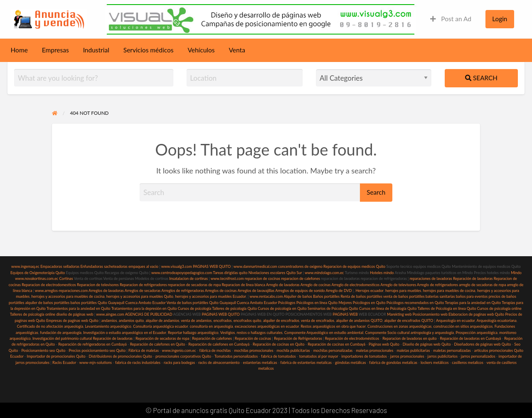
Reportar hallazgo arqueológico (193, 333)
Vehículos (201, 50)
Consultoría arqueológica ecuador (160, 326)
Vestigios (228, 333)
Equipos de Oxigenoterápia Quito (38, 273)
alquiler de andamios (162, 320)
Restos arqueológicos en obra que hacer (333, 326)
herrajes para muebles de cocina (449, 291)
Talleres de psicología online (33, 314)
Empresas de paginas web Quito (72, 320)
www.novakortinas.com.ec (37, 278)
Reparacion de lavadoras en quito (409, 338)
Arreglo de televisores (398, 285)
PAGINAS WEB (345, 314)
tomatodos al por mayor (319, 356)
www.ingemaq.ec (26, 266)
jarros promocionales (407, 356)
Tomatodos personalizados (236, 356)
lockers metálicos (435, 362)
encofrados (223, 320)
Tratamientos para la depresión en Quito (144, 308)
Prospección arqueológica (477, 333)
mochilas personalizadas (333, 350)
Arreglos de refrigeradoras (183, 291)
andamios (109, 320)
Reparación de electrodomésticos (352, 338)
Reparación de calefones (212, 338)
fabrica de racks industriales (138, 362)
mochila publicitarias (293, 350)
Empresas (55, 50)
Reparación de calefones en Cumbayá (219, 344)
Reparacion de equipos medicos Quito (354, 266)
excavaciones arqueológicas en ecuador (267, 326)
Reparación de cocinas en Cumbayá (336, 344)
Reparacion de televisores (98, 285)
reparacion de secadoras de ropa (194, 285)
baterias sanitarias (440, 296)
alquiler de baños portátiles (47, 303)
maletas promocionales (374, 350)
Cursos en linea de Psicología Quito (388, 308)
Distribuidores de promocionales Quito (121, 356)
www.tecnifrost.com (227, 278)
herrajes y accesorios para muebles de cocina (68, 296)
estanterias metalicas (260, 362)
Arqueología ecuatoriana (497, 320)
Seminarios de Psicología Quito (333, 308)
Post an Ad (451, 19)
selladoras (71, 266)
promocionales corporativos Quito (183, 356)
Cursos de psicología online (499, 308)
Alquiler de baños (298, 296)
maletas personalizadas (452, 350)
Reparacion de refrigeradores (143, 285)
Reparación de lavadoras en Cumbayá (471, 338)
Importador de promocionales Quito (56, 356)
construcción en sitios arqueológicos (463, 326)
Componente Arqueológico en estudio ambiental (324, 333)
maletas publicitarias (413, 350)
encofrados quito (248, 320)
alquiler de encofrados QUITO (409, 320)
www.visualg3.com (177, 266)
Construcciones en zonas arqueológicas (399, 326)
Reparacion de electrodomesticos (49, 285)
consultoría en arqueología (211, 326)
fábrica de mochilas (215, 350)
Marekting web (399, 314)
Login (500, 19)
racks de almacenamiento (219, 362)
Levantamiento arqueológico (108, 326)
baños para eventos (472, 296)
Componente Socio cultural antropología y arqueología (410, 333)
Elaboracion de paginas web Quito (476, 314)
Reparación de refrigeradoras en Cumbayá (92, 344)
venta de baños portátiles (404, 296)
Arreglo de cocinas (316, 285)
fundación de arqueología (61, 333)
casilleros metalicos (468, 362)
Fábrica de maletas (144, 350)
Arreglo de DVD (339, 291)
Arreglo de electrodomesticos (355, 285)
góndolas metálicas (350, 362)
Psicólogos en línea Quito (317, 303)
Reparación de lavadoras (473, 278)
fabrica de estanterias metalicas (306, 362)
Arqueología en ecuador (456, 320)
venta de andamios (196, 320)
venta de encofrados (318, 320)
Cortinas (66, 278)
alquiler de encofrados (281, 320)
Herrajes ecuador (369, 291)
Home (19, 50)
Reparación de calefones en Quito (158, 344)
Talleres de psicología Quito (234, 308)
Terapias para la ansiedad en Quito (473, 303)
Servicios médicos (149, 50)
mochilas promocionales (254, 350)
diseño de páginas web (75, 314)
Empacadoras (51, 266)
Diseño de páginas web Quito (427, 344)
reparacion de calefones (300, 278)
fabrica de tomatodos (278, 356)
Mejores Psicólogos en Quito (362, 303)
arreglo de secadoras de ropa (482, 285)
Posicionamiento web (430, 314)
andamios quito (131, 320)
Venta (237, 50)
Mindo (516, 273)
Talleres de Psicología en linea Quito (447, 308)
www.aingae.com (110, 314)
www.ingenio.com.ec (179, 350)
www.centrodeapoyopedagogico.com (182, 273)
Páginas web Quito (384, 344)
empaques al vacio (143, 266)
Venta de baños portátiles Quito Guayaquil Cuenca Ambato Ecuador (222, 303)
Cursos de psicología (195, 308)
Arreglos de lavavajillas (256, 291)
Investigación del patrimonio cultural (62, 338)
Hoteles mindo (382, 273)
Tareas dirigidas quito (230, 273)
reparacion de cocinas (262, 278)
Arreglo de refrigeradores (437, 285)
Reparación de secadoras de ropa (163, 338)
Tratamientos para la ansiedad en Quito (79, 308)
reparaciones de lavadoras (431, 278)
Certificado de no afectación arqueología (50, 326)
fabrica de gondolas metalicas (393, 362)
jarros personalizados (478, 356)
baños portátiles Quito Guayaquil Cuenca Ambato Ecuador (118, 303)
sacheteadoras (116, 266)
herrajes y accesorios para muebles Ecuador (210, 296)
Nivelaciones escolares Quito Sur (275, 273)
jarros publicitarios (443, 356)
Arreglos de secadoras (143, 291)
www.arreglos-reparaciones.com (62, 291)
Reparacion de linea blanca (243, 285)
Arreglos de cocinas (221, 291)
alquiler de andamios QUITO (359, 320)
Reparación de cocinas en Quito (278, 344)
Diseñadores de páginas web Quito (482, 344)
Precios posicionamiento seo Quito (97, 350)
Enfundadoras (91, 266)
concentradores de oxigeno (300, 266)
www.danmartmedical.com (255, 266)
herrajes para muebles (403, 291)
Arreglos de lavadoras (106, 291)
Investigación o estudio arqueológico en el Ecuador (124, 333)
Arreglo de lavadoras (283, 285)
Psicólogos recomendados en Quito (415, 303)
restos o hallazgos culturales (260, 333)
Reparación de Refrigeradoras (298, 338)
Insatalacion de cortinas (188, 278)
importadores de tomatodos (364, 356)
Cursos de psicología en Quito (282, 308)
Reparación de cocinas (253, 338)
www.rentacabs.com (266, 296)
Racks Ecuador (64, 362)
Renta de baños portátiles (362, 296)
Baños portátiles (326, 296)
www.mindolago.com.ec (324, 273)
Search (481, 78)
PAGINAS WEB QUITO (212, 266)
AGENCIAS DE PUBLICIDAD (149, 314)
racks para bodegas (179, 362)
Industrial (96, 50)
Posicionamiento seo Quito (43, 350)
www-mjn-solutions (96, 362)
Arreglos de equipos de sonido (300, 291)
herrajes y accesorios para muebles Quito (139, 296)
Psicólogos (286, 303)
